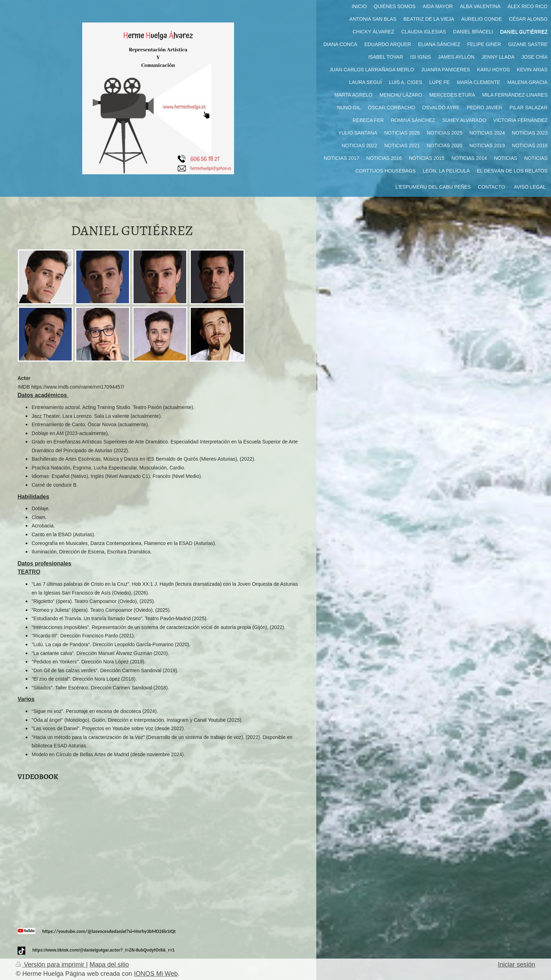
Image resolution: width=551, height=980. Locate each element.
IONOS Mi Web (156, 974)
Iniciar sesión (517, 965)
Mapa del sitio (109, 965)
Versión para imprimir (51, 965)
